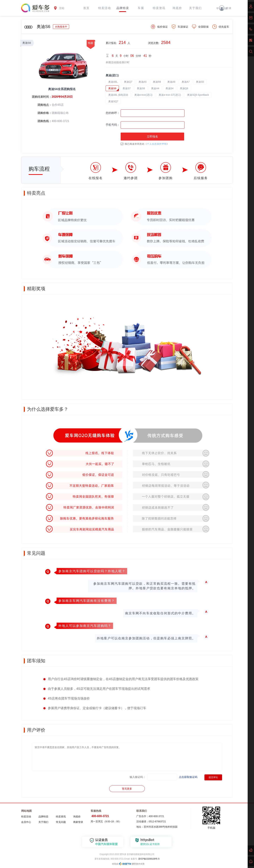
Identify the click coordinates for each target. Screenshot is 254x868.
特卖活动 (105, 8)
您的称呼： (113, 113)
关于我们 (195, 8)
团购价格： (45, 113)
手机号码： (113, 125)
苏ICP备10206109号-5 (149, 859)
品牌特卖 (123, 8)
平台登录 (222, 8)
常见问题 (61, 822)
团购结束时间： (42, 97)
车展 (141, 8)
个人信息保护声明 (157, 144)
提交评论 (213, 777)
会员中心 (26, 822)
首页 (86, 8)
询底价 (177, 8)
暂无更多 (127, 789)
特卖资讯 (159, 8)
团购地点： (45, 105)
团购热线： (45, 121)
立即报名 (152, 137)
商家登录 (78, 822)
